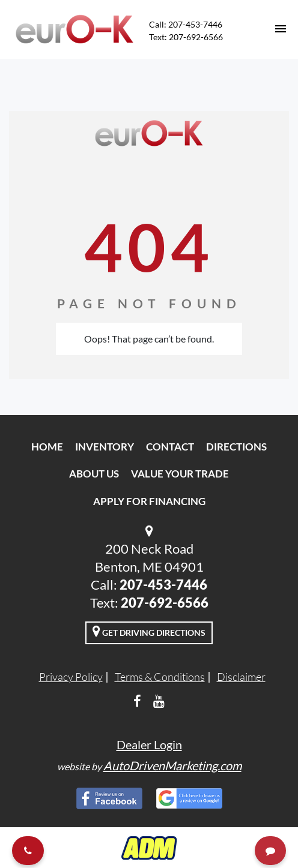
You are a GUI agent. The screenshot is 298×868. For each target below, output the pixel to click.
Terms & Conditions (160, 677)
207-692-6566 (165, 603)
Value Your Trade (180, 474)
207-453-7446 (163, 585)
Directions (236, 447)
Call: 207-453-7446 (186, 24)
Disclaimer (241, 677)
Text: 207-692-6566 (186, 37)
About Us (94, 474)
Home (47, 447)
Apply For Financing (149, 501)
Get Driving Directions (149, 631)
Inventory (105, 447)
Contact (170, 447)
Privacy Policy (71, 677)
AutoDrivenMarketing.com (172, 765)
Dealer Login (149, 744)
